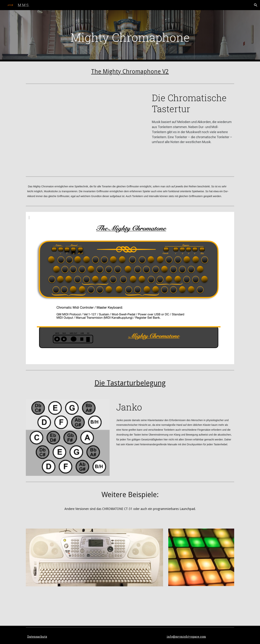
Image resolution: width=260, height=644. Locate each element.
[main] (130, 36)
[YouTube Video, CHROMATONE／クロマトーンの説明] (85, 130)
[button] (256, 5)
